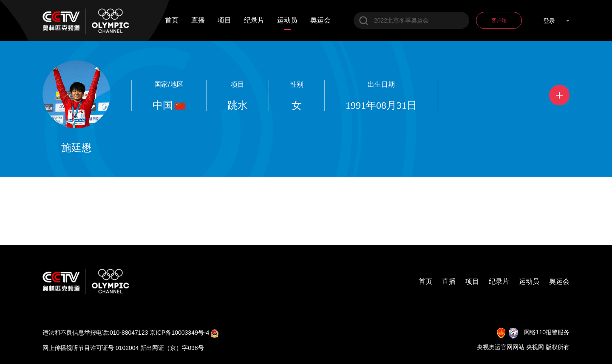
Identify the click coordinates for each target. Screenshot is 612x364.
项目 (224, 20)
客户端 (499, 20)
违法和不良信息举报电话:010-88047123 (95, 333)
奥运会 (320, 20)
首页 (172, 20)
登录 (549, 21)
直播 (198, 20)
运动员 (287, 20)
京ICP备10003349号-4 (179, 333)
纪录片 (254, 20)
